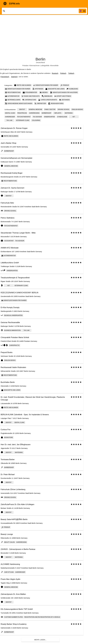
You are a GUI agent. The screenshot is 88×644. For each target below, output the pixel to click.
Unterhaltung (29, 100)
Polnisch (63, 73)
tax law (9, 120)
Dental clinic (10, 113)
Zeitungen (64, 100)
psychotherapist (24, 117)
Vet (74, 117)
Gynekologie (62, 117)
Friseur (65, 85)
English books (77, 109)
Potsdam (26, 66)
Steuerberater (30, 92)
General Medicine (35, 109)
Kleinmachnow (34, 66)
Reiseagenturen (56, 103)
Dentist (22, 109)
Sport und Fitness (63, 96)
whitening (69, 113)
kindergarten (49, 117)
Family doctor (50, 109)
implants (58, 113)
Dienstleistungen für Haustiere (64, 92)
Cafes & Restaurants (48, 100)
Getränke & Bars (13, 100)
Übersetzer (40, 103)
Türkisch (71, 73)
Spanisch (14, 77)
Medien (44, 92)
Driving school (64, 109)
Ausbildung (72, 89)
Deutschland (40, 62)
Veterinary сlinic (23, 120)
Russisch (55, 73)
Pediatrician (22, 113)
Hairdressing (34, 113)
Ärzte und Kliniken (23, 85)
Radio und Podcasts (31, 96)
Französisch (5, 77)
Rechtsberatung (13, 92)
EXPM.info (14, 4)
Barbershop (46, 113)
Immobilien (47, 96)
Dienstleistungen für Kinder (46, 85)
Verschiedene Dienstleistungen (19, 103)
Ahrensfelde (54, 66)
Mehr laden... (40, 640)
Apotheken (38, 89)
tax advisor (37, 117)
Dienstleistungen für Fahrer (18, 89)
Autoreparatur (12, 96)
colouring (36, 120)
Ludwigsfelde (45, 66)
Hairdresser (10, 117)
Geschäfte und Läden (55, 89)
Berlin (40, 59)
